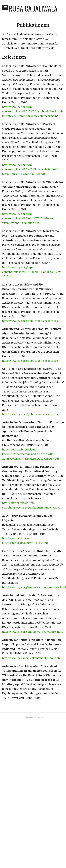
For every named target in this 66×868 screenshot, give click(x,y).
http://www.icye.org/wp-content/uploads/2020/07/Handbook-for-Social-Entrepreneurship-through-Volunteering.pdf (33, 112)
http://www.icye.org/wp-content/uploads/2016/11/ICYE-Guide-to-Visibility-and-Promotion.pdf (27, 218)
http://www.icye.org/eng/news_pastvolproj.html (33, 632)
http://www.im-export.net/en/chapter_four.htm (32, 658)
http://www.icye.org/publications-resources (30, 321)
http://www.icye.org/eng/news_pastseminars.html (34, 587)
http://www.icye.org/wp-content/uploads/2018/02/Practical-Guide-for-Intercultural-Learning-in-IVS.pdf (31, 170)
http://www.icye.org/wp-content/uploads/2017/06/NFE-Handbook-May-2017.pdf (32, 272)
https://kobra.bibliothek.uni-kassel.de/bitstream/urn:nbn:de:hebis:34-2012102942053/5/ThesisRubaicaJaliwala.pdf (31, 454)
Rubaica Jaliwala (33, 8)
